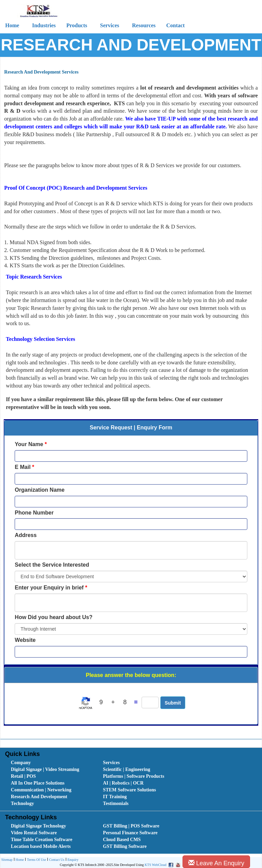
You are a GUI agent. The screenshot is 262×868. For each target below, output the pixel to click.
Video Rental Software (34, 833)
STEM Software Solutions (129, 790)
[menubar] (133, 783)
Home (19, 860)
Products (77, 25)
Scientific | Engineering (127, 769)
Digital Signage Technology (39, 826)
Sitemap (7, 860)
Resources (144, 25)
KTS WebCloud (156, 865)
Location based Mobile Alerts (41, 846)
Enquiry (72, 860)
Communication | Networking (41, 790)
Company (21, 763)
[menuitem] (49, 763)
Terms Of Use (36, 860)
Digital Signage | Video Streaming (45, 769)
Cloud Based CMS (122, 840)
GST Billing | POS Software (131, 826)
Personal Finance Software (130, 833)
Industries (44, 25)
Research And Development (39, 797)
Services (110, 25)
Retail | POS (23, 776)
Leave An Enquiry (216, 863)
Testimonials (116, 803)
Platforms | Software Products (134, 776)
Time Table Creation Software (42, 840)
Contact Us (56, 860)
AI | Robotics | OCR (123, 783)
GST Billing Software (125, 846)
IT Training (115, 797)
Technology (23, 803)
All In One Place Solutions (38, 783)
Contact (175, 25)
